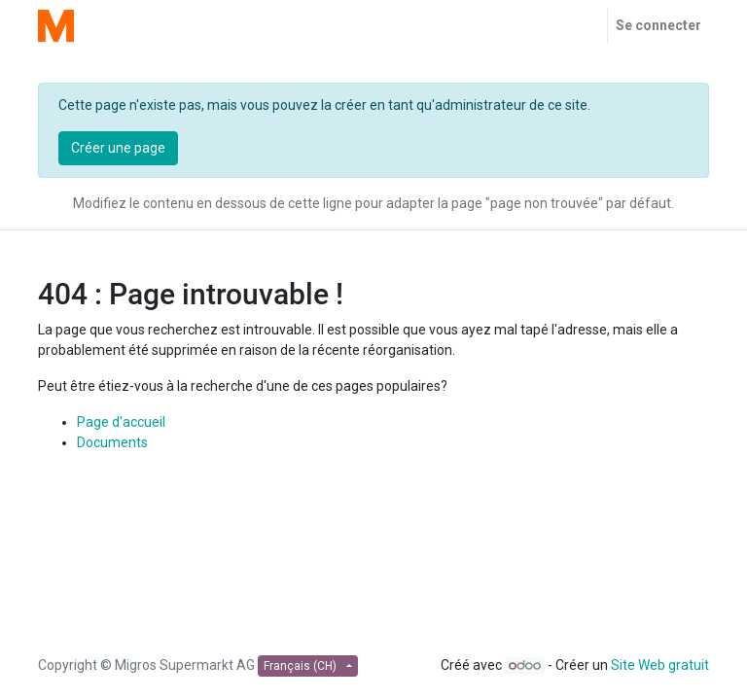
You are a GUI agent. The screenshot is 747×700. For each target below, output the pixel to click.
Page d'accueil (121, 422)
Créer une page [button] (118, 148)
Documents (112, 442)
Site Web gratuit (660, 665)
